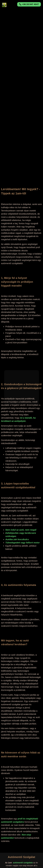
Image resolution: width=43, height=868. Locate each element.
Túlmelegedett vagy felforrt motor (23, 543)
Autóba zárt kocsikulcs (17, 539)
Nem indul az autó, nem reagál (21, 530)
